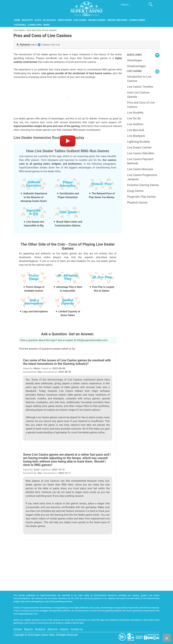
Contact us (77, 629)
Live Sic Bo (134, 118)
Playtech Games (137, 202)
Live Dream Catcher (139, 147)
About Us (53, 629)
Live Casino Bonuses (140, 169)
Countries (20, 25)
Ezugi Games (135, 191)
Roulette (27, 20)
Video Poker (65, 20)
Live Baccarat (136, 130)
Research (40, 629)
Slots (38, 20)
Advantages (135, 60)
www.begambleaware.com (26, 614)
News (47, 25)
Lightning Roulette (139, 142)
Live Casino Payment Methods (140, 161)
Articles (18, 629)
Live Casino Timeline (140, 87)
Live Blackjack (136, 136)
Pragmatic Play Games (141, 197)
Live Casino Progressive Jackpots (142, 177)
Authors (64, 629)
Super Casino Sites (44, 635)
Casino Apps (35, 25)
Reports (29, 629)
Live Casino (80, 20)
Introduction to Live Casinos (139, 79)
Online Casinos (97, 20)
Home (17, 20)
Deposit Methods (117, 20)
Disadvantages (136, 66)
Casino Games (137, 20)
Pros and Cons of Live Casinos (141, 105)
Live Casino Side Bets (141, 153)
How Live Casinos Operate (138, 95)
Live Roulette (135, 113)
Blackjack (49, 20)
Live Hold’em (135, 124)
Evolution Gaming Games (143, 185)
